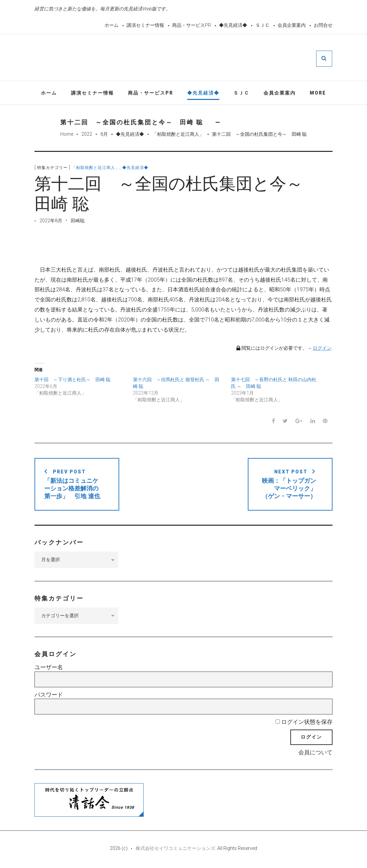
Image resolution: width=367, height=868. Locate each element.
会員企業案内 (292, 25)
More (318, 93)
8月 (104, 135)
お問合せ (323, 25)
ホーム (112, 25)
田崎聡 (78, 221)
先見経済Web (200, 58)
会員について (315, 753)
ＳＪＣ (263, 25)
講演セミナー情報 (145, 25)
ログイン (322, 348)
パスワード (49, 695)
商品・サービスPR (192, 25)
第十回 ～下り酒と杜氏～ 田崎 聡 (72, 380)
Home (67, 135)
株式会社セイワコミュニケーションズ (175, 849)
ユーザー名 (49, 668)
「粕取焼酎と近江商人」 (178, 135)
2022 (87, 135)
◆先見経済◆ (233, 25)
